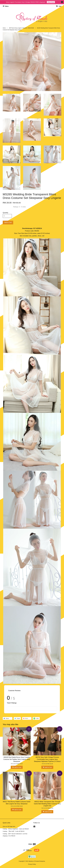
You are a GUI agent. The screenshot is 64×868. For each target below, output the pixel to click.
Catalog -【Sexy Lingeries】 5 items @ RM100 (16, 829)
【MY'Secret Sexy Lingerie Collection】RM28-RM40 (21, 28)
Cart (59, 6)
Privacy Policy (32, 864)
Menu (6, 6)
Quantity (5, 213)
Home (4, 28)
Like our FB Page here (9, 826)
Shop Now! (51, 2)
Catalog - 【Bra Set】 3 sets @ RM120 (14, 831)
